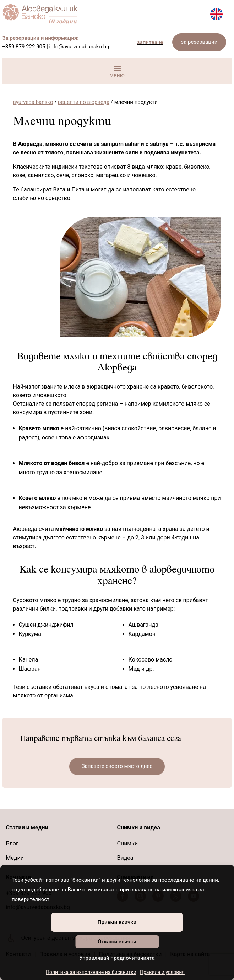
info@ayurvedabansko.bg (79, 47)
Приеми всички (117, 922)
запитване (150, 42)
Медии (15, 858)
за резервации (199, 42)
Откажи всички (117, 942)
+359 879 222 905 (24, 47)
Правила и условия (162, 972)
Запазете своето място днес (117, 766)
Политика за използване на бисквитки (91, 972)
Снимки (127, 844)
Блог (12, 844)
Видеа (125, 858)
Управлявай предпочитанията (117, 958)
